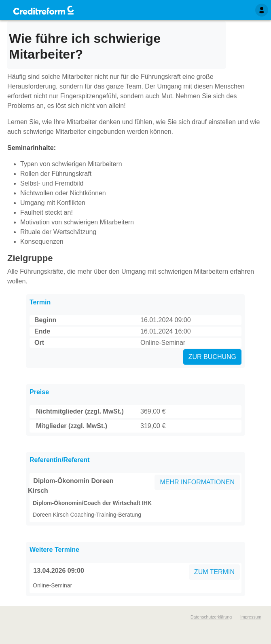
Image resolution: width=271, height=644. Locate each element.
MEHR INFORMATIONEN (197, 482)
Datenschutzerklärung (211, 617)
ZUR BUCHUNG (212, 357)
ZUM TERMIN (214, 572)
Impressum (251, 617)
